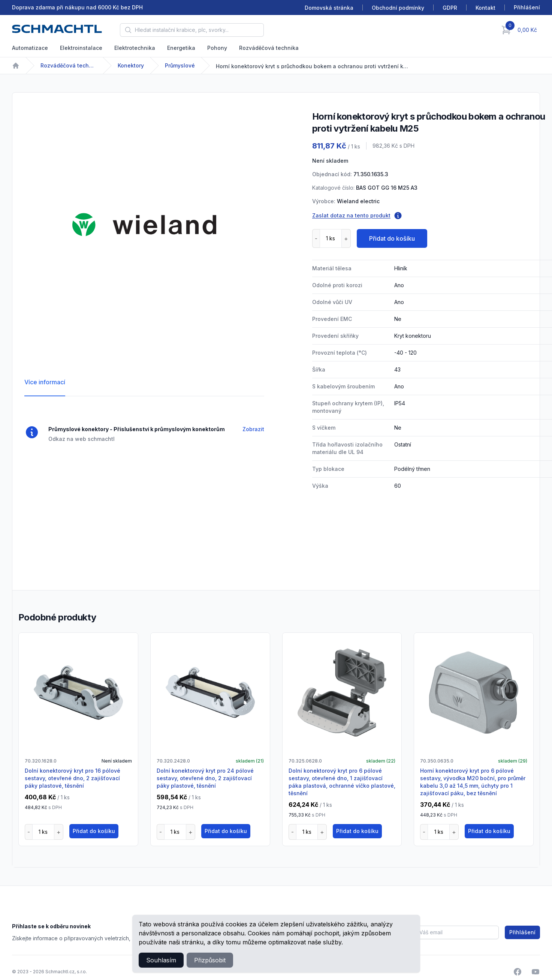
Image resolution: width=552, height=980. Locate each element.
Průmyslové (180, 65)
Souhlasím (161, 960)
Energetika (181, 48)
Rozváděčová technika (269, 48)
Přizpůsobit (210, 960)
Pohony (217, 48)
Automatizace (30, 48)
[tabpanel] (144, 225)
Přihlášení (522, 932)
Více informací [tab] (45, 382)
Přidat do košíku (392, 238)
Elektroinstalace (81, 48)
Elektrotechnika (135, 48)
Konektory (131, 65)
